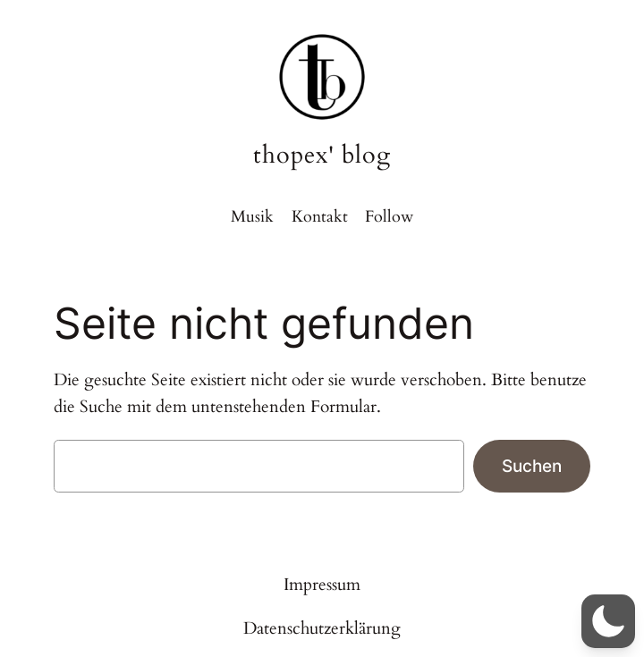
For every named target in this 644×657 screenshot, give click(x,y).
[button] (608, 621)
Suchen (532, 466)
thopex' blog (322, 155)
